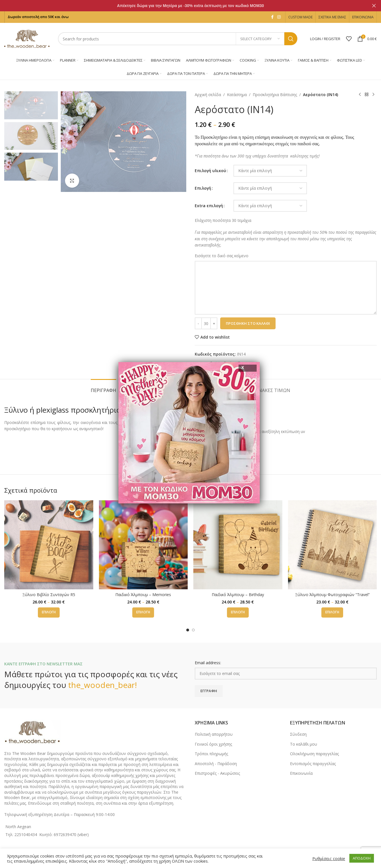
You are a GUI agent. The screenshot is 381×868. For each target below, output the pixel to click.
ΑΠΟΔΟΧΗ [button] (362, 858)
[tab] (103, 388)
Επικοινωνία (301, 773)
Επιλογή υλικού (210, 171)
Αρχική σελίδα (208, 95)
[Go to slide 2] (193, 630)
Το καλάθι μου (304, 744)
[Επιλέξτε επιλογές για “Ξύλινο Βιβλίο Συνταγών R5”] (49, 612)
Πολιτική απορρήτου (214, 734)
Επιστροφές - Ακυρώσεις (217, 773)
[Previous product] (360, 95)
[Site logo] (27, 38)
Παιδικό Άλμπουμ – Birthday (238, 595)
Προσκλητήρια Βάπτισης (275, 95)
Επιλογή (203, 188)
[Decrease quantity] (198, 323)
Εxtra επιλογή (209, 206)
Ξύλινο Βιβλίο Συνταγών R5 (49, 595)
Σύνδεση (298, 734)
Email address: (208, 663)
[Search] (178, 39)
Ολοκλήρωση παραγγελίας (314, 754)
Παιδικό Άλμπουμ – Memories (143, 595)
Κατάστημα (237, 95)
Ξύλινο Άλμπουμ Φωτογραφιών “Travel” (332, 595)
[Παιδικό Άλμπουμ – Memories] (143, 545)
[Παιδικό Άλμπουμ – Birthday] (238, 545)
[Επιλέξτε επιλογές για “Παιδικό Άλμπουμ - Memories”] (143, 612)
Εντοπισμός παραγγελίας (313, 764)
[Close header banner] (374, 6)
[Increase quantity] (214, 323)
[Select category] (260, 39)
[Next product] (373, 95)
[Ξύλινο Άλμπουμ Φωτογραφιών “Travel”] (333, 545)
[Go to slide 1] (188, 630)
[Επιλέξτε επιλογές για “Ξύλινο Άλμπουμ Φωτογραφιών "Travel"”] (332, 612)
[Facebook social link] (272, 17)
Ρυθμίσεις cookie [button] (329, 858)
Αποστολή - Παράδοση (216, 764)
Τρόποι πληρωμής (211, 754)
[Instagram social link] (279, 17)
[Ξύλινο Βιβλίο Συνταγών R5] (49, 545)
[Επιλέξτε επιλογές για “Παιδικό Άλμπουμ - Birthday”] (238, 612)
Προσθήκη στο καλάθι (248, 323)
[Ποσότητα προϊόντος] (206, 323)
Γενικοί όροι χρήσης (213, 744)
